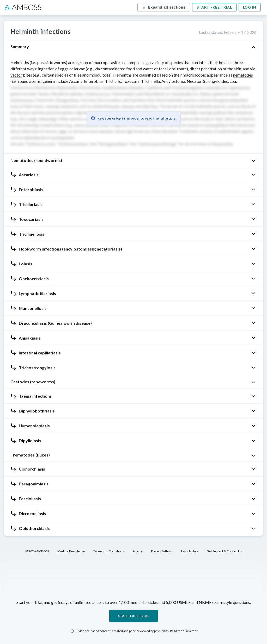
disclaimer (190, 631)
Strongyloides (216, 81)
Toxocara (131, 81)
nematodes (243, 75)
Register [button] (104, 118)
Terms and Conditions (109, 551)
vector (16, 75)
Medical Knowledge (71, 551)
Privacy (138, 551)
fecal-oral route (173, 69)
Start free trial (214, 7)
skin (238, 69)
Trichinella (150, 81)
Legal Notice (190, 551)
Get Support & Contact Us (224, 551)
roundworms (29, 81)
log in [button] (121, 118)
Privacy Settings (162, 551)
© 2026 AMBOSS (37, 551)
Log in (250, 7)
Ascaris (76, 81)
